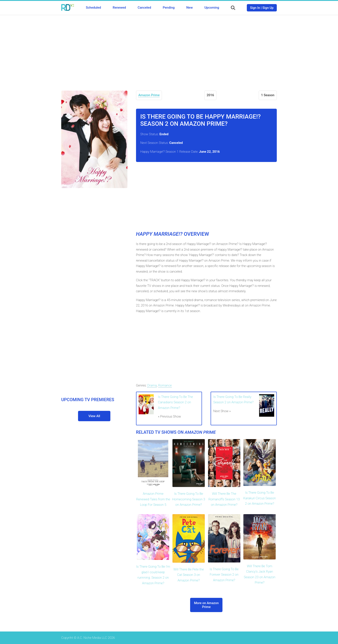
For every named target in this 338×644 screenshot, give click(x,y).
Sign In (255, 8)
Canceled (144, 8)
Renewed (119, 8)
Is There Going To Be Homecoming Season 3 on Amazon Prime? (189, 499)
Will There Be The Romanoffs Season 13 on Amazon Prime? (224, 499)
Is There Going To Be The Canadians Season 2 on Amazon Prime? (175, 402)
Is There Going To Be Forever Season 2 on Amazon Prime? (224, 575)
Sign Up (268, 8)
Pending (169, 8)
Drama (152, 385)
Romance (165, 385)
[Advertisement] (169, 50)
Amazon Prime (149, 95)
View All (94, 416)
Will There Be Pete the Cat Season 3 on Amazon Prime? (189, 575)
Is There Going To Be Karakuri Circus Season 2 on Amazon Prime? (260, 498)
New (189, 8)
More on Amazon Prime (206, 605)
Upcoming (212, 8)
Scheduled (93, 8)
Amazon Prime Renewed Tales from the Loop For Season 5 (153, 499)
